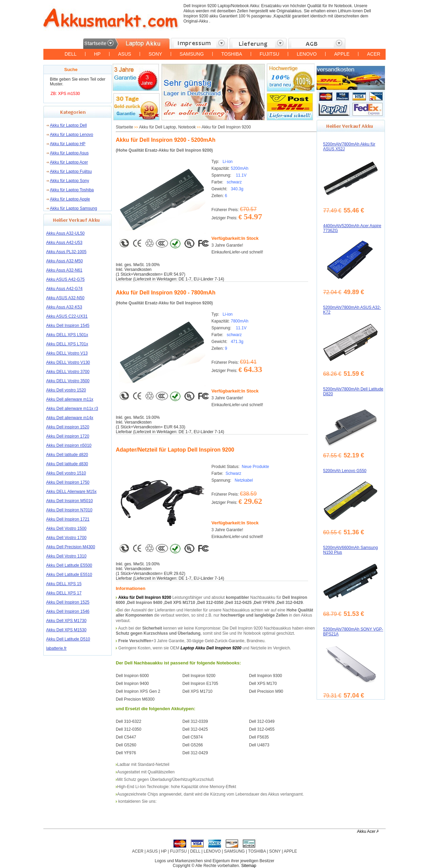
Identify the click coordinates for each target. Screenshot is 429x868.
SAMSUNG (192, 54)
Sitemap (249, 866)
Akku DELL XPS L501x (67, 335)
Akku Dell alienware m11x (70, 399)
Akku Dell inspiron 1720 (68, 436)
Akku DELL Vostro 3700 (68, 372)
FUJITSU (269, 54)
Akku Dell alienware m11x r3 (72, 409)
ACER (373, 54)
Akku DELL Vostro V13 (67, 353)
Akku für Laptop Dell (68, 125)
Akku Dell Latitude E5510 (69, 575)
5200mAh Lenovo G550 (345, 471)
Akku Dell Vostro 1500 (66, 528)
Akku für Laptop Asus (69, 153)
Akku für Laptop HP (68, 144)
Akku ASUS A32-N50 (65, 298)
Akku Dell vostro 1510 (66, 473)
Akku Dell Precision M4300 (71, 547)
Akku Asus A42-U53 (64, 243)
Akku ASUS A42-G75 (65, 279)
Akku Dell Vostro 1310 (66, 556)
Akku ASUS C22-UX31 (67, 316)
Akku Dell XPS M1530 (66, 630)
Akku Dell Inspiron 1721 (68, 519)
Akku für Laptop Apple (70, 199)
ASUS (125, 54)
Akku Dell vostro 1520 (66, 390)
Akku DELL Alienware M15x (71, 492)
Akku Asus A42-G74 (64, 289)
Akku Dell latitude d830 (67, 464)
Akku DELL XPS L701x (67, 344)
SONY (155, 54)
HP (97, 54)
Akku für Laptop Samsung (73, 208)
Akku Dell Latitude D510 (68, 639)
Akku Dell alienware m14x (70, 418)
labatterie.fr (56, 648)
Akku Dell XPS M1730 (66, 621)
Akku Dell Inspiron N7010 (69, 510)
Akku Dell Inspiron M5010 (70, 501)
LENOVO (307, 54)
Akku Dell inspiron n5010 (69, 445)
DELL (71, 54)
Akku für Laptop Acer (69, 162)
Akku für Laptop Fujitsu (71, 171)
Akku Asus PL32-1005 (66, 252)
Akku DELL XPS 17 (64, 593)
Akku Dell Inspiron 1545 (68, 326)
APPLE (342, 54)
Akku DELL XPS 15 (64, 584)
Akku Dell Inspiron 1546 (68, 611)
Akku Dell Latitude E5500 (69, 565)
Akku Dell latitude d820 (67, 455)
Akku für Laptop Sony (70, 181)
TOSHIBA (232, 54)
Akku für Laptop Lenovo (72, 135)
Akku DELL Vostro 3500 (68, 381)
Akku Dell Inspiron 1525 (68, 602)
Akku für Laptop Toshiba (72, 190)
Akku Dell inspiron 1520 (68, 427)
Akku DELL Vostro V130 (68, 362)
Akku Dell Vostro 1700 (66, 538)
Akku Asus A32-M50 (64, 261)
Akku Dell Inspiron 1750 (68, 482)
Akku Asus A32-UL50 (65, 233)
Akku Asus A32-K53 (64, 307)
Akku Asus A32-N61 (64, 270)
